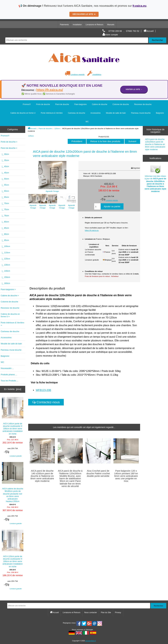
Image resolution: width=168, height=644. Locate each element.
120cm (57, 128)
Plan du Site (106, 612)
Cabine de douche (100, 104)
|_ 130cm (5, 265)
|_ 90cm (5, 234)
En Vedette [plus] (13, 389)
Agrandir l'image (33, 205)
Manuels (111, 25)
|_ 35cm (5, 160)
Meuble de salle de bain (116, 113)
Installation (77, 25)
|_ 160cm (5, 283)
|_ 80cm (5, 222)
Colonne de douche (121, 104)
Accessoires (96, 113)
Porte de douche (43, 104)
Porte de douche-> (9, 142)
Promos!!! (27, 104)
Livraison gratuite (75, 74)
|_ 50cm (5, 179)
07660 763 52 (133, 31)
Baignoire (160, 113)
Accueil (149, 31)
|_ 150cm (5, 277)
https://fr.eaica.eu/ (50, 90)
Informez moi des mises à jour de (155, 178)
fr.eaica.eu (139, 6)
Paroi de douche (45, 128)
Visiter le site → (134, 89)
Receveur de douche (143, 104)
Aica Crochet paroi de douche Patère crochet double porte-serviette (98, 473)
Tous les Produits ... (9, 381)
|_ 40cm (5, 166)
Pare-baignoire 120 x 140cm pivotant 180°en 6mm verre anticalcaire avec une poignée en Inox (126, 476)
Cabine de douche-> (10, 296)
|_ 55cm (5, 185)
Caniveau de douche (76, 113)
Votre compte (110, 35)
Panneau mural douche (141, 113)
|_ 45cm (5, 173)
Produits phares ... (9, 375)
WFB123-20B (43, 390)
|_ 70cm (5, 203)
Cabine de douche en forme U (23, 113)
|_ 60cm (5, 191)
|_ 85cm (5, 228)
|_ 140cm (5, 271)
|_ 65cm (5, 197)
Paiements (64, 25)
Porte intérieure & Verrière (52, 113)
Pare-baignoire (80, 104)
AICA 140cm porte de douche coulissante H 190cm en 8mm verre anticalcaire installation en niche (13, 416)
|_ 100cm (5, 246)
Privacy (118, 612)
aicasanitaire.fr (91, 641)
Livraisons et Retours (95, 25)
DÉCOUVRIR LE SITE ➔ (84, 14)
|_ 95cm (5, 240)
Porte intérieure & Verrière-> (13, 324)
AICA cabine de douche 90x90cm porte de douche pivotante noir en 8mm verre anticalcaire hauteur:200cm (13, 482)
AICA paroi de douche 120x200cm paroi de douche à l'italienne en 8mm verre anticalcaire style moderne (155, 144)
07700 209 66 (115, 31)
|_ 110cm (5, 253)
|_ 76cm (5, 216)
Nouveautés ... (7, 368)
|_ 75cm (5, 209)
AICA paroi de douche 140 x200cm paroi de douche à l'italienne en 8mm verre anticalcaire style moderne (42, 476)
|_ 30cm (5, 154)
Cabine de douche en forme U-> (10, 315)
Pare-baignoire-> (8, 289)
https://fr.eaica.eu (92, 230)
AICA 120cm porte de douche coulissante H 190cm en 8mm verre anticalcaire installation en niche (13, 549)
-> (9, 148)
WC (87, 122)
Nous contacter (91, 612)
